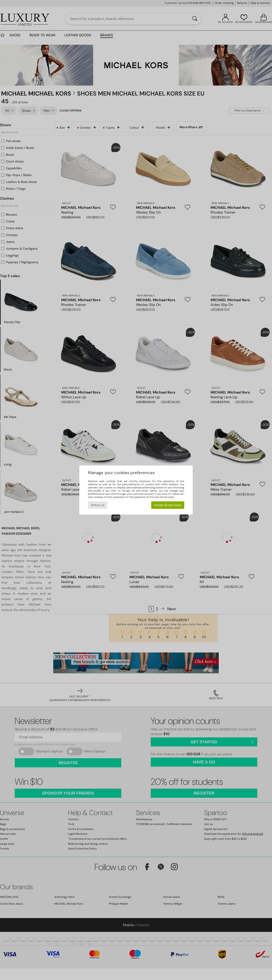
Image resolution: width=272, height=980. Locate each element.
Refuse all (98, 505)
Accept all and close (168, 505)
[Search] (195, 19)
